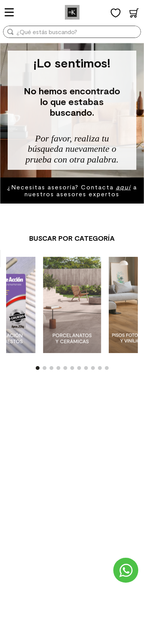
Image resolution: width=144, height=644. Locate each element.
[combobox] (72, 34)
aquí (123, 187)
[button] (38, 368)
